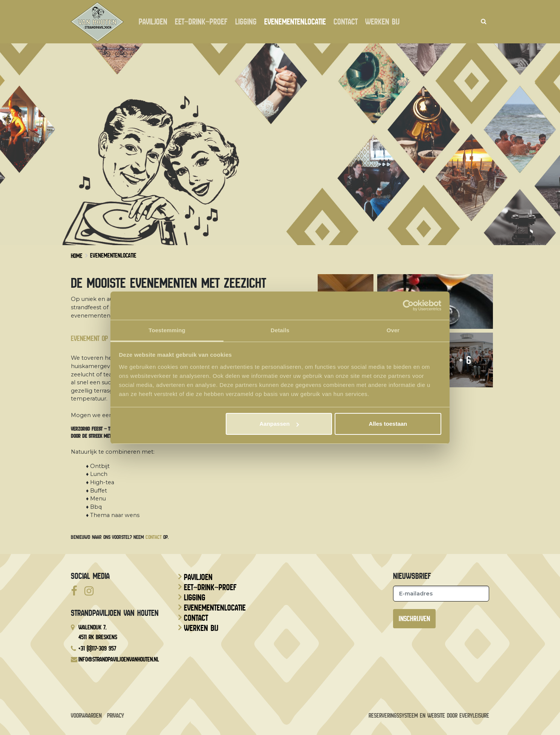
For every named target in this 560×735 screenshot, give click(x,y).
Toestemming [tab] (167, 330)
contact (154, 537)
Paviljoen (153, 22)
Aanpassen (279, 424)
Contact (346, 22)
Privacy (116, 716)
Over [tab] (393, 330)
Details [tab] (280, 330)
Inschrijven (414, 619)
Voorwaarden (86, 716)
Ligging (246, 22)
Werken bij (382, 22)
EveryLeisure (474, 716)
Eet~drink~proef (201, 22)
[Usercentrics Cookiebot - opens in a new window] (408, 305)
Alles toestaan (388, 424)
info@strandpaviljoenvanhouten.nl (119, 659)
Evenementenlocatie (295, 22)
